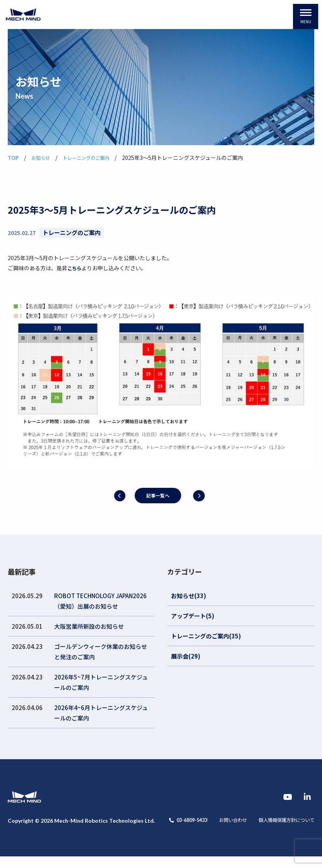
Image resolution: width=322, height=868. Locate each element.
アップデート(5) (193, 616)
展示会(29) (186, 656)
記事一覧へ (157, 495)
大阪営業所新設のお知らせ (89, 626)
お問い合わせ (79, 832)
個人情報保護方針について (139, 832)
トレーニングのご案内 (72, 232)
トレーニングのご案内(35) (206, 636)
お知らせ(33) (189, 596)
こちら (75, 268)
